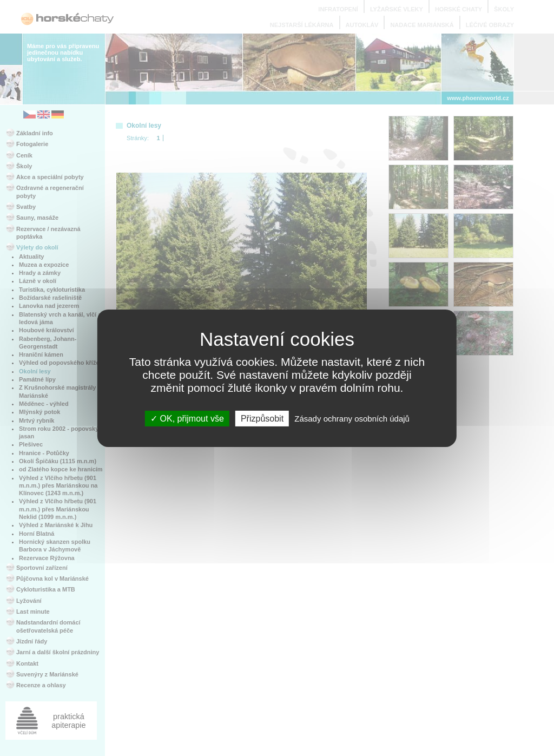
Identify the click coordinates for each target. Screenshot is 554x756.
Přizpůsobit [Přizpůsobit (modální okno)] (262, 418)
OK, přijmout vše (187, 418)
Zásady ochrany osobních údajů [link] (352, 418)
